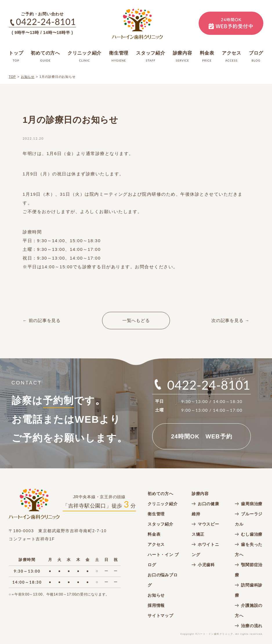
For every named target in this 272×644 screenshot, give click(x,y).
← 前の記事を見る (42, 320)
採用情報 (156, 605)
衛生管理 (156, 514)
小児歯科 (206, 565)
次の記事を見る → (230, 320)
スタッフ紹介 (161, 524)
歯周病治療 (252, 504)
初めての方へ (161, 494)
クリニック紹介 (163, 504)
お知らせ (28, 77)
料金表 (154, 534)
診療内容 (200, 494)
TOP (12, 77)
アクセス (156, 544)
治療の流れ (252, 626)
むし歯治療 (252, 534)
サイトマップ (161, 616)
